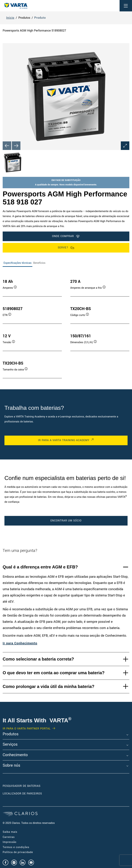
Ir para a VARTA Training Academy (64, 440)
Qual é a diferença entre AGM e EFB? (40, 567)
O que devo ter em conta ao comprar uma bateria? (54, 673)
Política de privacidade (18, 852)
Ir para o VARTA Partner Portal (27, 729)
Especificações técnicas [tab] (17, 263)
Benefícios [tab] (39, 263)
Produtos (11, 734)
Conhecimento (15, 755)
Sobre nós (11, 766)
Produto (40, 18)
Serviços (10, 745)
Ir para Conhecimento (20, 643)
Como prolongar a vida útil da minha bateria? (49, 686)
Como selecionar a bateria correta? (38, 659)
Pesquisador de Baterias (22, 786)
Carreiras (9, 837)
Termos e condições (16, 847)
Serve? (66, 248)
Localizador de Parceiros (22, 794)
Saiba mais (10, 832)
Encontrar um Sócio (66, 521)
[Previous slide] (7, 146)
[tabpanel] (66, 325)
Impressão (10, 842)
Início (10, 18)
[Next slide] (16, 146)
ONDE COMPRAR (66, 236)
